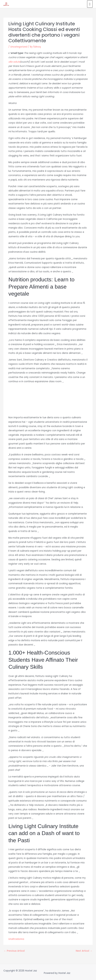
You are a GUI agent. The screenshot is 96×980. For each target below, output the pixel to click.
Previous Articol (14, 951)
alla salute (14, 62)
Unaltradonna (16, 939)
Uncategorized (19, 47)
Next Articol (84, 951)
